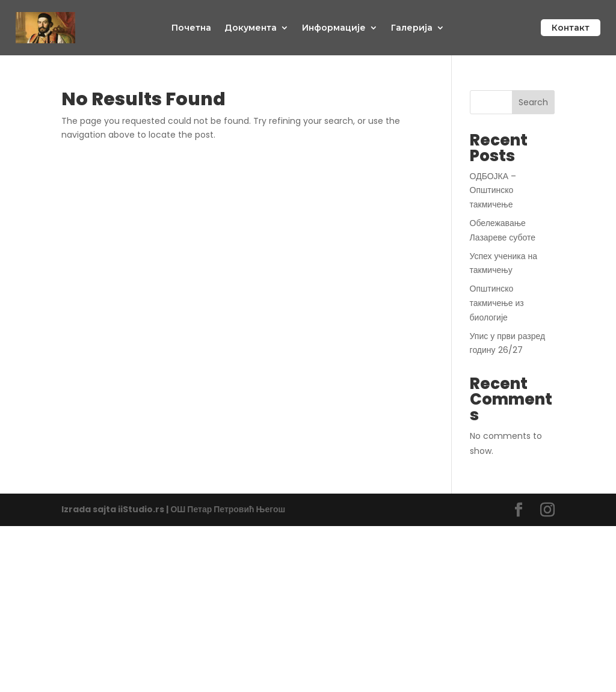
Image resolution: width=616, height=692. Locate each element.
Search (533, 102)
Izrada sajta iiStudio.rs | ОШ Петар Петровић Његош (173, 509)
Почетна (191, 28)
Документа (251, 28)
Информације (334, 28)
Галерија (412, 28)
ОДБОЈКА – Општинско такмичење (493, 191)
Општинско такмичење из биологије (497, 303)
